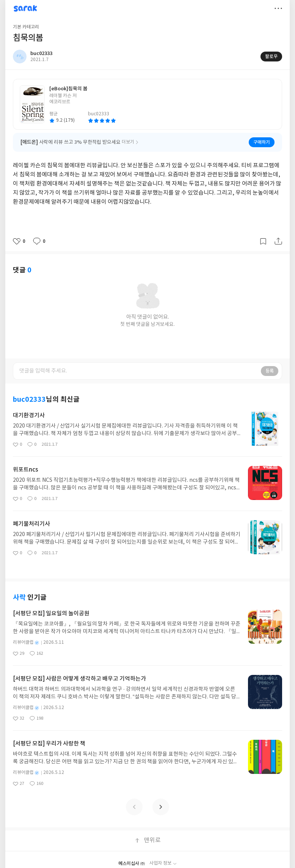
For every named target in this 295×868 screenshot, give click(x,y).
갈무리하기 (263, 241)
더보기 (278, 8)
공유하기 (278, 241)
